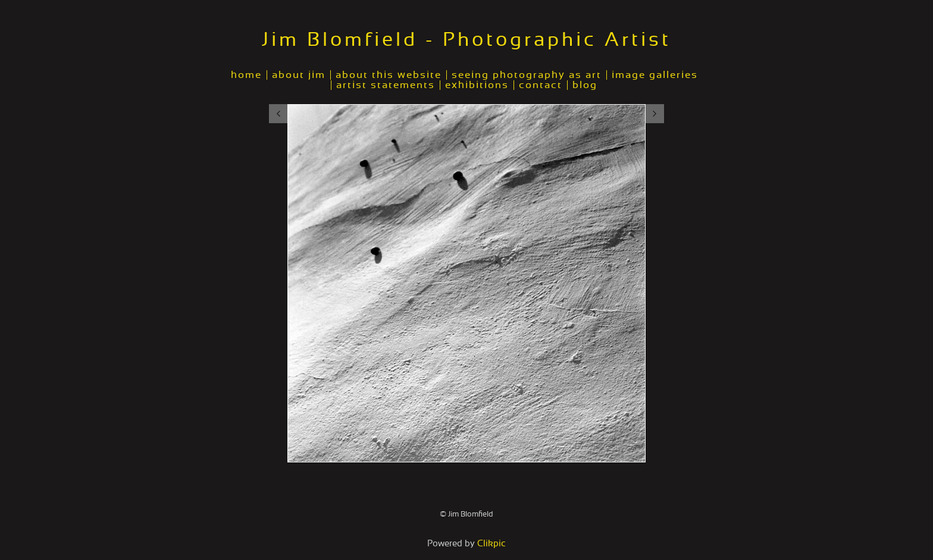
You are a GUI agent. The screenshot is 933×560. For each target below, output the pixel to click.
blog (585, 85)
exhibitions (477, 85)
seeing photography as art (527, 75)
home (246, 75)
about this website (389, 75)
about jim (299, 75)
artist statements (386, 85)
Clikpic (491, 544)
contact (541, 85)
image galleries (655, 75)
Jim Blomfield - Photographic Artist (467, 40)
